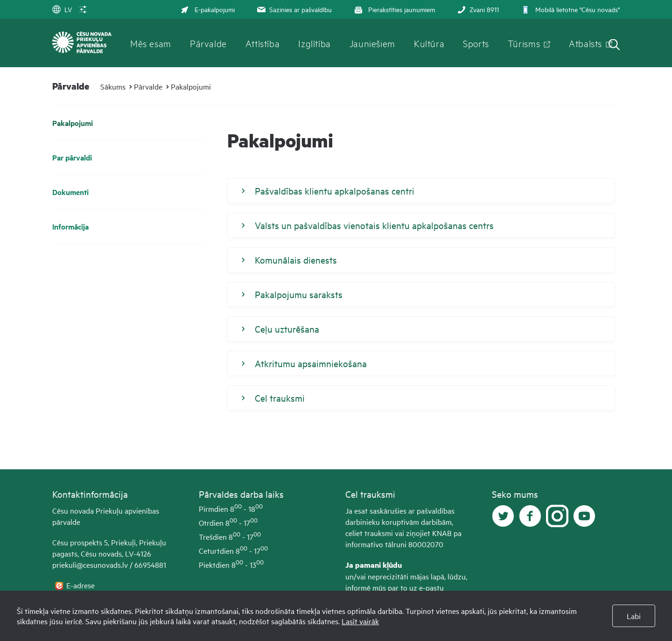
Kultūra (429, 43)
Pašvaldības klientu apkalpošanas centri (328, 191)
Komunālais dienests (289, 260)
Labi (634, 616)
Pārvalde (208, 43)
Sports (476, 43)
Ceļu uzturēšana (280, 329)
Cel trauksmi (273, 398)
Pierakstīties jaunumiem (394, 9)
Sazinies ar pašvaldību (294, 9)
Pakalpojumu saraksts (292, 294)
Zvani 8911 (477, 9)
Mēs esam (151, 43)
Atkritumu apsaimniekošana (304, 363)
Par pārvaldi (72, 157)
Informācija (70, 226)
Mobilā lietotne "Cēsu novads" (570, 9)
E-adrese (81, 585)
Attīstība (263, 43)
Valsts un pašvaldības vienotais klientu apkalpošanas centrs (368, 225)
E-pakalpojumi (208, 9)
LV (62, 9)
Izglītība (315, 43)
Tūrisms (524, 43)
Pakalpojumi (191, 86)
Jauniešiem (372, 43)
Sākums (113, 86)
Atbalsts (585, 43)
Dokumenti (70, 192)
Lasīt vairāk (360, 621)
